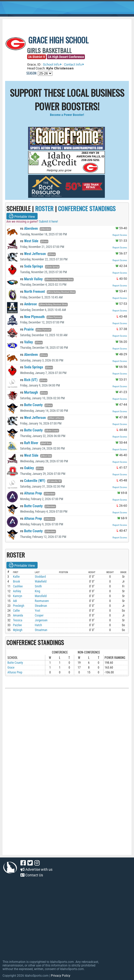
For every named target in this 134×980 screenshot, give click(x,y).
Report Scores (120, 235)
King (37, 591)
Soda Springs (31, 266)
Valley (26, 342)
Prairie (27, 329)
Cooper (39, 615)
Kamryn (18, 596)
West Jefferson (33, 254)
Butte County (31, 405)
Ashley (17, 591)
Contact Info (74, 64)
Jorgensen (41, 620)
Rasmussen (42, 601)
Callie (16, 611)
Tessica (18, 620)
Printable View (22, 216)
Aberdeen (29, 228)
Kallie (16, 577)
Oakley (27, 468)
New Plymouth (32, 317)
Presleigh (19, 606)
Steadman (41, 606)
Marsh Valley (31, 279)
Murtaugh (29, 392)
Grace (11, 668)
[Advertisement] (67, 745)
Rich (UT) (29, 380)
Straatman (41, 630)
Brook (17, 582)
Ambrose (28, 304)
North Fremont (32, 292)
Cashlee (18, 586)
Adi (15, 601)
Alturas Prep (31, 493)
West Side (29, 241)
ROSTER (44, 208)
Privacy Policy (61, 976)
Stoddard (40, 577)
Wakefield (41, 582)
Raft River (29, 443)
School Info (52, 64)
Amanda (18, 615)
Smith (38, 586)
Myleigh (18, 630)
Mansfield (41, 596)
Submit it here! (48, 221)
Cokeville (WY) (32, 481)
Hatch (38, 625)
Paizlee (17, 625)
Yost (37, 611)
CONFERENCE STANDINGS (87, 208)
